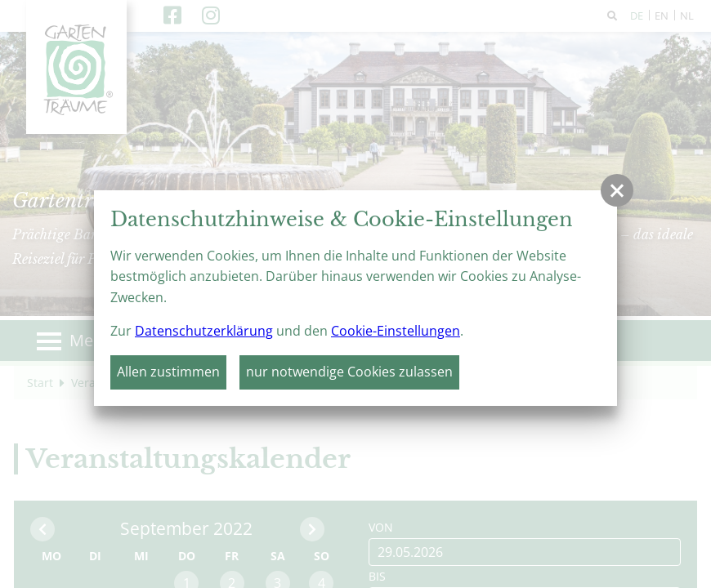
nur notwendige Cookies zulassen (349, 372)
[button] (617, 190)
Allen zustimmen (168, 372)
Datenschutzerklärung (204, 331)
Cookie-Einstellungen (396, 331)
